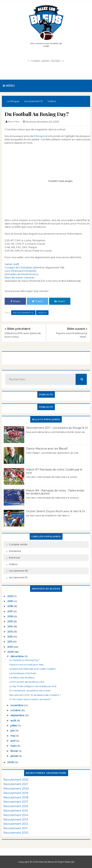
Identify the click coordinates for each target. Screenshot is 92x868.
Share (15, 301)
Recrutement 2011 (15, 828)
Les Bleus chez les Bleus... (23, 677)
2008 (11, 762)
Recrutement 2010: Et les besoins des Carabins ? (35, 695)
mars (14, 746)
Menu (9, 86)
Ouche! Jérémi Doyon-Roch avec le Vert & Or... (56, 511)
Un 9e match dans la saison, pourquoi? (30, 699)
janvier (15, 756)
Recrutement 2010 (16, 833)
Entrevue (14, 558)
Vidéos (42, 313)
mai (13, 736)
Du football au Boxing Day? (24, 660)
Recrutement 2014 (16, 815)
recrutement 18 (18, 571)
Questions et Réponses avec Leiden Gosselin (32, 669)
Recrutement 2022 (16, 780)
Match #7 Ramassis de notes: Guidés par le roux (54, 471)
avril (13, 741)
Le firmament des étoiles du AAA (27, 682)
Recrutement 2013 (16, 820)
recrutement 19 (18, 577)
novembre (17, 705)
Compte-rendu (18, 544)
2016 (10, 616)
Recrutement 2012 (16, 824)
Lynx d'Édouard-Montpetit (21, 271)
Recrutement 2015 (16, 811)
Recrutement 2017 (16, 802)
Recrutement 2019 (16, 793)
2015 (10, 621)
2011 (10, 642)
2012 (10, 637)
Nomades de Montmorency (22, 274)
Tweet (38, 301)
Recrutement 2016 (16, 806)
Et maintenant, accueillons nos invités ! (30, 690)
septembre (18, 715)
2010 (10, 647)
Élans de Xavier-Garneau (20, 277)
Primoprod (41, 136)
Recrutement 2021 (16, 784)
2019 (10, 601)
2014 (10, 626)
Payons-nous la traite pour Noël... (27, 665)
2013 (10, 632)
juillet (14, 725)
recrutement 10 (23, 313)
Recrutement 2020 (16, 789)
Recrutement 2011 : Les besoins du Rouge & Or (57, 428)
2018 (10, 606)
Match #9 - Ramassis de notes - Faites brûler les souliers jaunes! (55, 492)
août (14, 720)
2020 (11, 596)
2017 (10, 611)
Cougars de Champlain (19, 267)
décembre (17, 656)
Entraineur (15, 551)
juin (13, 730)
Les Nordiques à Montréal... (24, 673)
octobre (16, 710)
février (15, 751)
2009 (11, 652)
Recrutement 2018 (16, 797)
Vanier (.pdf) (12, 264)
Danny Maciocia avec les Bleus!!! (47, 449)
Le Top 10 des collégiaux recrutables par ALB (33, 686)
